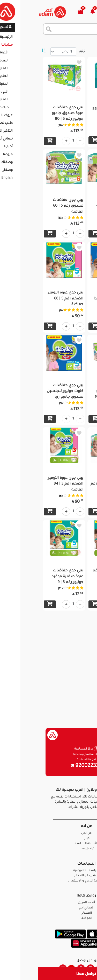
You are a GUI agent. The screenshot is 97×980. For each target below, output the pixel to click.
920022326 (49, 766)
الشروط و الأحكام (49, 876)
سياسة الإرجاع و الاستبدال (49, 881)
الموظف (48, 918)
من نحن (49, 833)
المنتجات (67, 41)
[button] (58, 12)
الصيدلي (48, 913)
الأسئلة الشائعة (48, 844)
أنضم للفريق (49, 903)
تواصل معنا (48, 973)
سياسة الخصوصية (49, 871)
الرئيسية (87, 41)
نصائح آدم (48, 908)
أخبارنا (49, 839)
